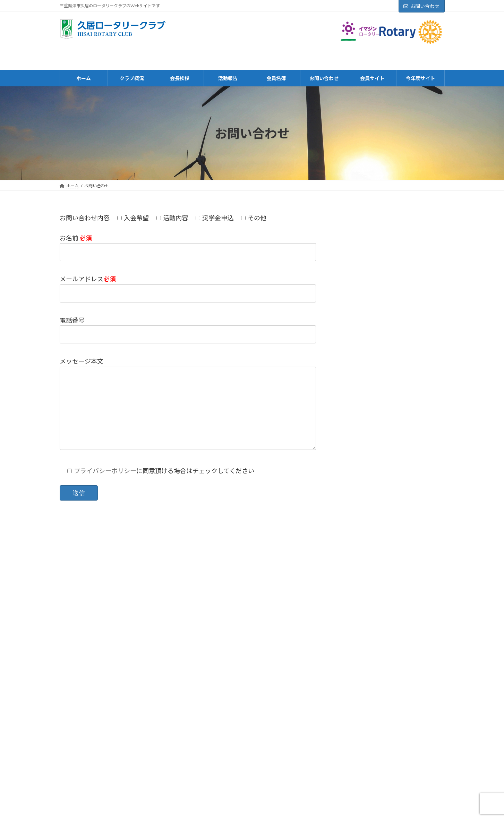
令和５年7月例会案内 (395, 397)
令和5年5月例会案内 (394, 475)
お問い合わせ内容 (85, 218)
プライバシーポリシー (105, 471)
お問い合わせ (421, 6)
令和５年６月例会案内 (396, 436)
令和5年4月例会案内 (394, 554)
